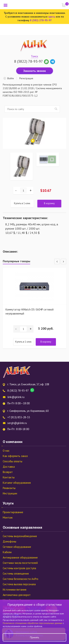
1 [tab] (33, 141)
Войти (11, 78)
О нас (6, 451)
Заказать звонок (35, 71)
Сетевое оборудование (17, 547)
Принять (34, 637)
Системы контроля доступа (19, 568)
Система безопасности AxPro (21, 579)
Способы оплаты (13, 461)
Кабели (7, 552)
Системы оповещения (16, 574)
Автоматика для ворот (17, 595)
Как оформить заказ (15, 456)
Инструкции (10, 493)
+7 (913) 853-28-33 (19, 417)
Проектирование (13, 512)
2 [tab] (36, 141)
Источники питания (15, 590)
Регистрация (26, 78)
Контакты (9, 477)
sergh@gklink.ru (17, 423)
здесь (52, 17)
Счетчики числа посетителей (20, 563)
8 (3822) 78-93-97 (28, 61)
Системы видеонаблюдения (20, 536)
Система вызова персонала (19, 584)
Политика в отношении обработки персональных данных (33, 623)
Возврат (8, 472)
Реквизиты (9, 488)
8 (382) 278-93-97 (41, 20)
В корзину (49, 203)
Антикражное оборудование (20, 557)
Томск (34, 56)
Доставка (9, 467)
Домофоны (9, 541)
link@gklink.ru (16, 397)
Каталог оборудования (17, 483)
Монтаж (8, 518)
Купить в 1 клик (22, 203)
